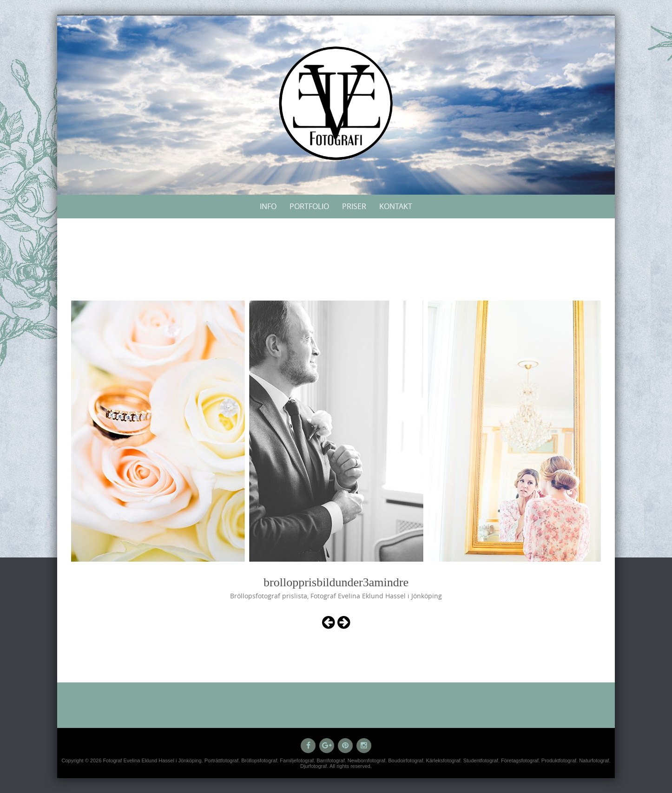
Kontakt (396, 206)
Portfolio (309, 206)
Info (268, 206)
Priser (354, 206)
